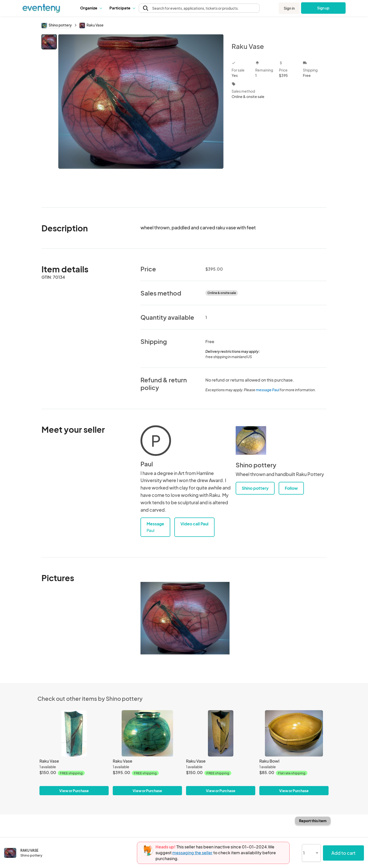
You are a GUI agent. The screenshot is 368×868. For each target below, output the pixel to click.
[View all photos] (141, 117)
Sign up (323, 8)
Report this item (313, 821)
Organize (91, 8)
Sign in (289, 8)
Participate (122, 8)
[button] (91, 8)
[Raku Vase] (74, 733)
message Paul (267, 390)
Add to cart (343, 853)
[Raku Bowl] (294, 733)
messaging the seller (192, 853)
